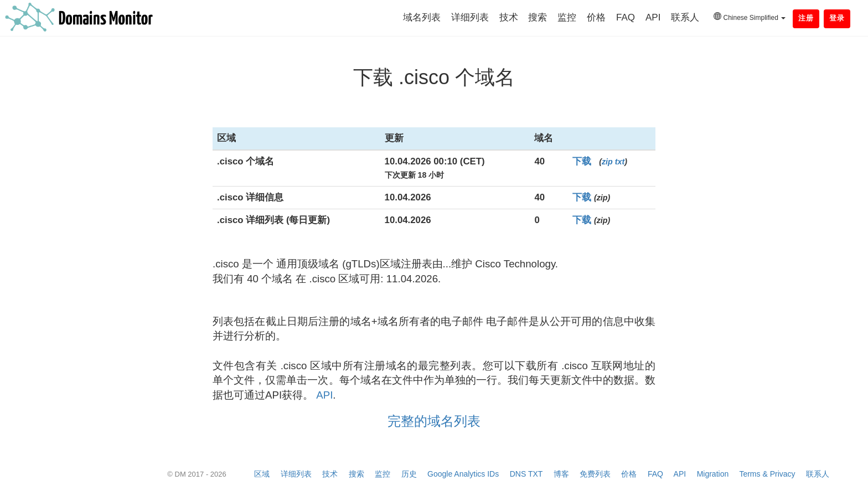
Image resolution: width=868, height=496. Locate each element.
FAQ (626, 17)
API (653, 17)
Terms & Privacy (767, 474)
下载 (582, 161)
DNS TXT (526, 474)
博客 (561, 474)
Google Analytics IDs (463, 474)
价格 (596, 17)
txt (620, 162)
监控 (567, 17)
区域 (262, 474)
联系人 (685, 17)
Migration (713, 474)
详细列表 (470, 17)
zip (607, 162)
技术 (509, 17)
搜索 (538, 17)
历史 (409, 474)
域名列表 (422, 17)
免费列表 (595, 474)
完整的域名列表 (434, 421)
